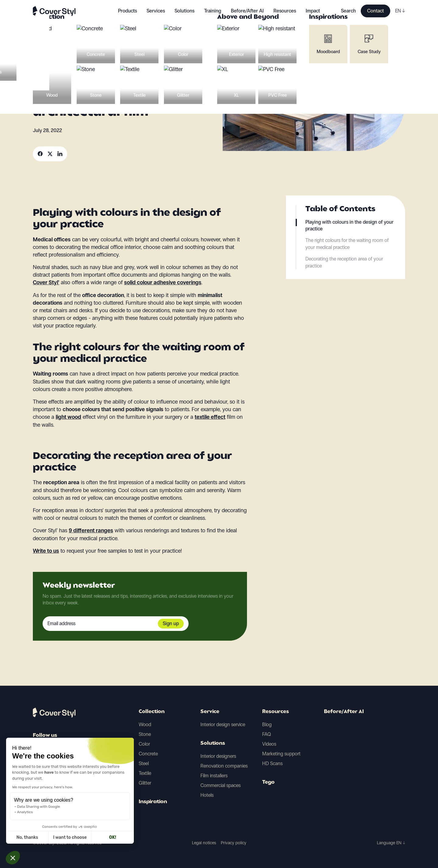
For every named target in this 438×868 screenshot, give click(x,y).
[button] (13, 858)
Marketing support (281, 754)
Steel (144, 763)
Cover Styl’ (46, 282)
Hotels (207, 795)
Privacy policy (234, 843)
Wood (145, 724)
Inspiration (153, 802)
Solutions (213, 744)
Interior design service (223, 724)
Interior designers (218, 756)
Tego (268, 782)
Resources (276, 712)
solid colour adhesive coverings (163, 282)
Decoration (49, 64)
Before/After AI (247, 11)
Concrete (148, 754)
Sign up (171, 623)
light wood (68, 417)
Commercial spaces (221, 785)
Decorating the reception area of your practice (344, 262)
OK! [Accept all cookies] (56, 837)
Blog (267, 724)
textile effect (210, 417)
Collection (152, 712)
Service (210, 712)
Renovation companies (224, 766)
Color (144, 744)
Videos (269, 744)
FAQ (267, 734)
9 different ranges (91, 530)
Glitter (145, 783)
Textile (145, 773)
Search (348, 11)
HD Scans (272, 763)
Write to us (46, 551)
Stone (145, 734)
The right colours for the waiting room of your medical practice (347, 244)
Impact (313, 11)
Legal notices (204, 843)
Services (156, 11)
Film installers (214, 776)
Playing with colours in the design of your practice (349, 225)
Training (213, 11)
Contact (375, 11)
